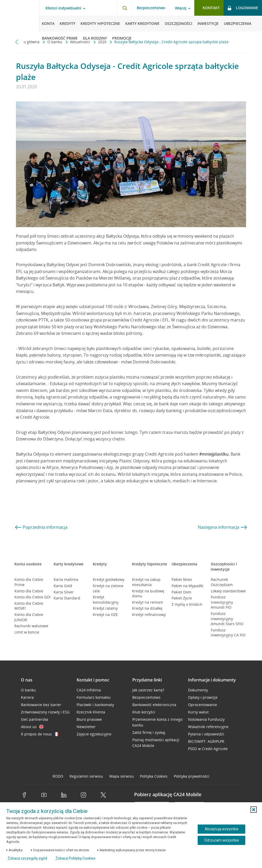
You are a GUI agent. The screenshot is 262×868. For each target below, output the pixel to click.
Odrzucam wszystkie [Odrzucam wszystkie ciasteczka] (222, 840)
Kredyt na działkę (147, 608)
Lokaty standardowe (228, 591)
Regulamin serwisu (86, 776)
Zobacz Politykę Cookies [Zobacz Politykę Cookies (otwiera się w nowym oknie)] (75, 858)
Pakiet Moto (182, 579)
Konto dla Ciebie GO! (33, 597)
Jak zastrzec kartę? (148, 690)
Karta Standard (67, 598)
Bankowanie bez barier (41, 705)
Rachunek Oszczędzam (222, 582)
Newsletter (86, 727)
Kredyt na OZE (105, 615)
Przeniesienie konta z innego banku (157, 722)
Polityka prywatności (192, 776)
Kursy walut (198, 712)
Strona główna (27, 42)
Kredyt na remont (147, 602)
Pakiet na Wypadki (187, 586)
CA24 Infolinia (89, 690)
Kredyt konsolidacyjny (106, 600)
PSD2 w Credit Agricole (208, 749)
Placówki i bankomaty (95, 705)
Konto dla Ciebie (29, 591)
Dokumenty (198, 690)
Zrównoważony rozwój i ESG (45, 712)
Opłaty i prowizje (203, 697)
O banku (28, 690)
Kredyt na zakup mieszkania (146, 582)
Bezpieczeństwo (151, 8)
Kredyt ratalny (105, 608)
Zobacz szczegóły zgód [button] (27, 858)
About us (32, 727)
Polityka (154, 776)
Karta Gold (63, 586)
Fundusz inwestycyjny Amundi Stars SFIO (227, 619)
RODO (58, 776)
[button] (254, 810)
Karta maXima (66, 579)
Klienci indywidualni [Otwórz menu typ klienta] (63, 8)
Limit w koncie (27, 632)
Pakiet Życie (182, 598)
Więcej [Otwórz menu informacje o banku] (181, 8)
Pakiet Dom (181, 592)
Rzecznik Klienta (91, 712)
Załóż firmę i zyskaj (149, 732)
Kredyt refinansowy (149, 615)
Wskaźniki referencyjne (208, 727)
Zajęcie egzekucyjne (94, 734)
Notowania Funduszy (206, 719)
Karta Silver (64, 592)
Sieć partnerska (35, 719)
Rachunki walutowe (31, 626)
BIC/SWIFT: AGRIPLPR (206, 741)
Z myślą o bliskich (187, 604)
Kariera (27, 697)
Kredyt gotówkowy (109, 579)
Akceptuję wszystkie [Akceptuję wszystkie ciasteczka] (222, 829)
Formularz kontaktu (94, 697)
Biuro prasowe (89, 719)
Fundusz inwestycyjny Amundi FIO (222, 602)
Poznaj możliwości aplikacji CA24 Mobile (156, 743)
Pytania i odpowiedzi (206, 734)
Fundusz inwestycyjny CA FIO (228, 633)
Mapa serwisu (122, 776)
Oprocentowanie (203, 705)
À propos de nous (40, 734)
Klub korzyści (144, 712)
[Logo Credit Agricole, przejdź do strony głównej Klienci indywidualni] (20, 16)
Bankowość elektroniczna (154, 705)
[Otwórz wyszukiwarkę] (125, 8)
